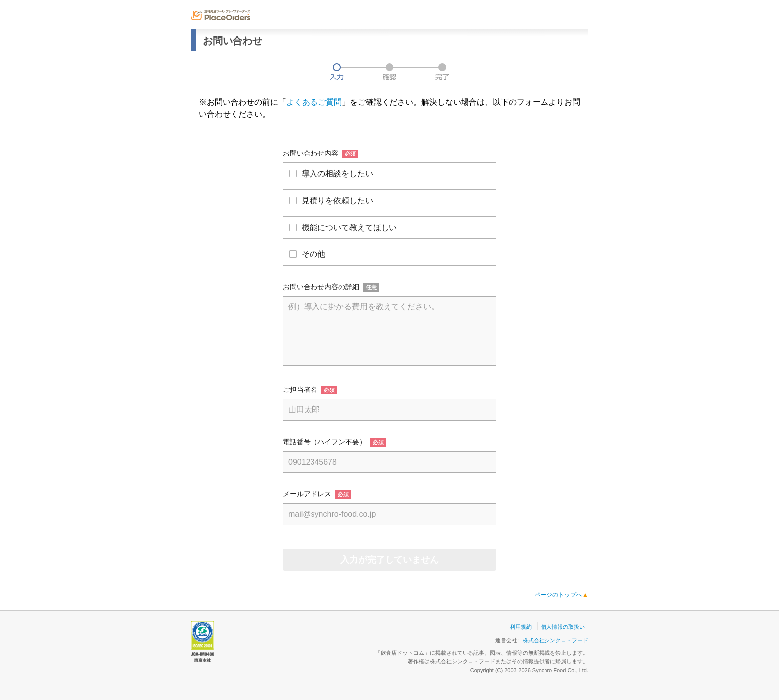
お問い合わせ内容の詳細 (321, 287)
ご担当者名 (300, 389)
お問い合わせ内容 (311, 153)
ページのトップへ (561, 595)
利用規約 (521, 627)
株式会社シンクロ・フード (555, 640)
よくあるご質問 (314, 102)
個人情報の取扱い (563, 627)
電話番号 (297, 442)
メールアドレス (307, 494)
